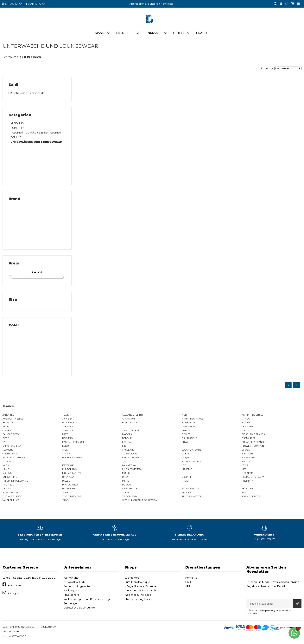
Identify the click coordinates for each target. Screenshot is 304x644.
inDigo (185, 458)
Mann (100, 34)
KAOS (6, 466)
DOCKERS (67, 439)
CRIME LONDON (130, 431)
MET (244, 470)
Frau (120, 34)
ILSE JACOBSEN (130, 458)
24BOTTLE (8, 415)
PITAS (185, 481)
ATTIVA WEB (19, 637)
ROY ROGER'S (70, 489)
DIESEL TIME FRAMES (253, 435)
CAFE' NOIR (68, 427)
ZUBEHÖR (17, 128)
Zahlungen (70, 591)
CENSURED (248, 427)
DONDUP (127, 439)
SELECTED (247, 489)
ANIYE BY (67, 419)
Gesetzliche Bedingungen (80, 608)
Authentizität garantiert (78, 587)
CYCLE (245, 431)
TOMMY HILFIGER (251, 497)
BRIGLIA (246, 423)
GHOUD (246, 450)
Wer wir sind (71, 578)
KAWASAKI (68, 466)
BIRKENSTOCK (70, 423)
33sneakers (132, 578)
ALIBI (185, 415)
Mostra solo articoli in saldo (27, 94)
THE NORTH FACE (12, 497)
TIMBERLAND (129, 497)
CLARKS (7, 431)
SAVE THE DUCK (191, 489)
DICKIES (186, 435)
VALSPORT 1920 (11, 501)
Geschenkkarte (149, 34)
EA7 (4, 443)
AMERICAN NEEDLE (13, 419)
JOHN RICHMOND (191, 462)
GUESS (186, 454)
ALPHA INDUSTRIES (252, 415)
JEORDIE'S (8, 462)
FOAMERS (8, 450)
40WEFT (67, 415)
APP (188, 587)
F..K (124, 446)
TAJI (244, 493)
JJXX (124, 462)
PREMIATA (247, 481)
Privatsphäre (71, 595)
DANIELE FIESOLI (11, 435)
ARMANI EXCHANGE (193, 419)
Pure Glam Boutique (137, 582)
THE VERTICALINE (72, 497)
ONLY (125, 478)
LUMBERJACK (70, 470)
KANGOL (246, 462)
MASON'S (187, 470)
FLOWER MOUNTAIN (253, 446)
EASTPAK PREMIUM (73, 443)
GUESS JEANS (130, 454)
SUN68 (126, 493)
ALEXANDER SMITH (133, 415)
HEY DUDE (247, 454)
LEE (184, 466)
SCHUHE (16, 138)
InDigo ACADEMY (74, 582)
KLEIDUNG (17, 124)
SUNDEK (187, 493)
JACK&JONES (249, 458)
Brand (201, 34)
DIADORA (127, 435)
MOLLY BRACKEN (71, 474)
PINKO (126, 481)
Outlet (179, 34)
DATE (65, 435)
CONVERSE (68, 431)
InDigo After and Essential (140, 587)
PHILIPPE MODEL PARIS (15, 481)
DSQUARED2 (248, 439)
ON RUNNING (10, 478)
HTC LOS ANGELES (72, 458)
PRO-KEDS (8, 485)
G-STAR (66, 450)
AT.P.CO (246, 419)
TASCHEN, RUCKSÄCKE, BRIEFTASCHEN (36, 133)
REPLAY (7, 489)
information (252, 614)
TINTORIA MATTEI (191, 497)
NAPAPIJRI (248, 474)
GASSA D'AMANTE (192, 450)
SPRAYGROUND (11, 493)
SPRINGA (67, 493)
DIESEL (6, 439)
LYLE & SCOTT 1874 (132, 470)
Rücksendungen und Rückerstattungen (88, 600)
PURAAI (126, 485)
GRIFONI (67, 454)
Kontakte (191, 578)
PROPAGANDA (70, 485)
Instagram (14, 594)
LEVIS (245, 466)
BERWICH (8, 423)
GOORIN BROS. (10, 454)
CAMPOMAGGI (189, 427)
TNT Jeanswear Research (140, 591)
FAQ (188, 582)
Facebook (15, 586)
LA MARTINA (129, 466)
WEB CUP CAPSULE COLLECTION (140, 501)
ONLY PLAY (68, 478)
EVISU (66, 446)
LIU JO (6, 470)
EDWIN (186, 443)
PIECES (66, 481)
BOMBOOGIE (189, 423)
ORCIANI (186, 478)
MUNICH (127, 474)
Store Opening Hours (138, 600)
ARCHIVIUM (128, 419)
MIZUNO (7, 474)
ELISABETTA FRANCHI (254, 443)
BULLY (6, 427)
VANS (65, 501)
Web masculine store (138, 595)
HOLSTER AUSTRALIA (14, 458)
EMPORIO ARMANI (12, 446)
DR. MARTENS (189, 439)
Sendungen (71, 604)
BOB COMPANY (130, 423)
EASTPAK (127, 443)
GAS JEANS (128, 450)
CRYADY (186, 431)
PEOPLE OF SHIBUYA (253, 478)
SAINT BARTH (130, 489)
